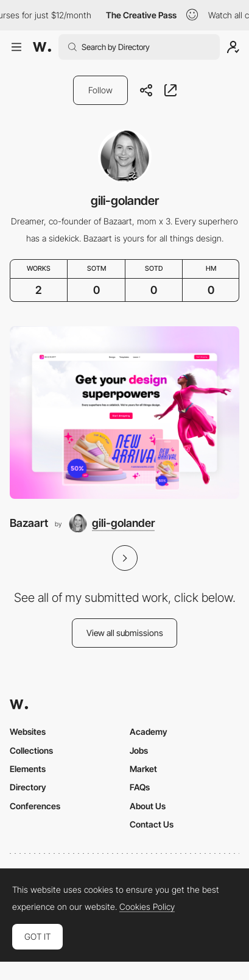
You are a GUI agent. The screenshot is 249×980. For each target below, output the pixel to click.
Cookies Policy (147, 907)
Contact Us (152, 824)
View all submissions (125, 633)
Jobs (139, 750)
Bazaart (29, 523)
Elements (28, 769)
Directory (28, 787)
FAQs (140, 787)
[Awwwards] (42, 47)
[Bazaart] (124, 413)
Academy (149, 731)
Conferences (35, 806)
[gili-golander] (111, 523)
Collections (31, 750)
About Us (148, 806)
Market (143, 769)
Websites (28, 731)
